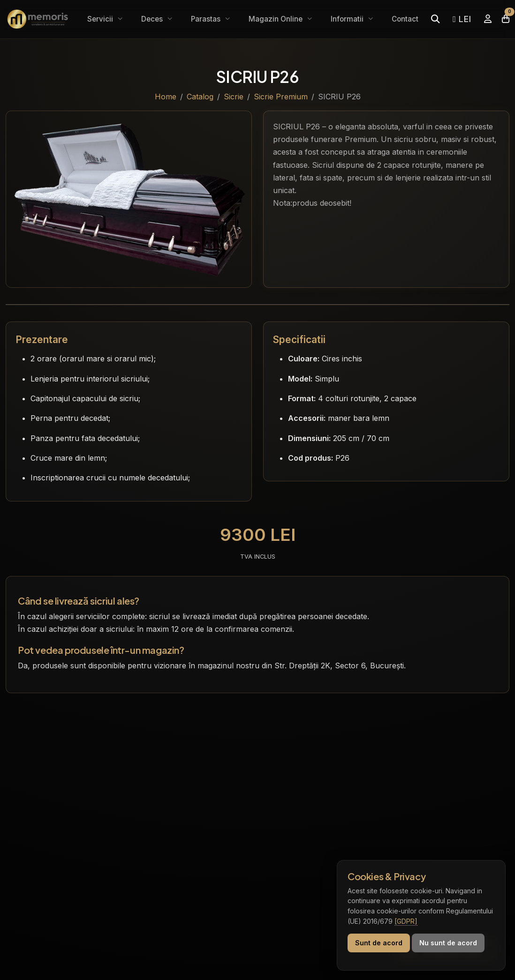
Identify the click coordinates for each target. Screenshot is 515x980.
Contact (405, 19)
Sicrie (234, 97)
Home (166, 97)
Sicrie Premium (281, 97)
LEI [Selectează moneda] (462, 19)
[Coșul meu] (506, 19)
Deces (153, 19)
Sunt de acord (379, 943)
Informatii (348, 19)
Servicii (101, 19)
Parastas (207, 19)
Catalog (200, 97)
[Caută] (435, 19)
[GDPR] (406, 921)
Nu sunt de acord (448, 943)
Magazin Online (276, 19)
